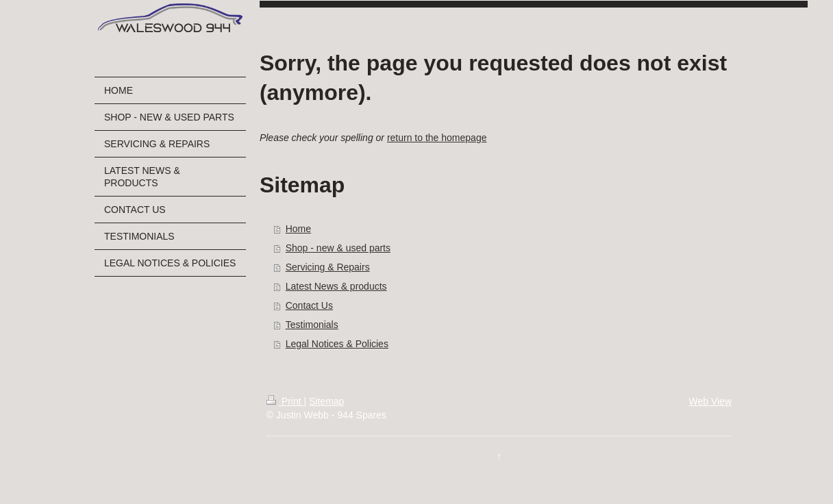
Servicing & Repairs (328, 267)
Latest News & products (336, 286)
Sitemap (326, 401)
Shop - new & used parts (338, 248)
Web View (710, 401)
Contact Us (309, 305)
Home (298, 229)
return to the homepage (437, 138)
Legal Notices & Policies (337, 344)
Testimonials (312, 325)
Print (285, 401)
